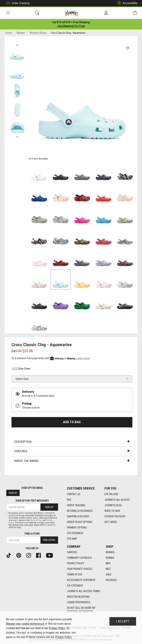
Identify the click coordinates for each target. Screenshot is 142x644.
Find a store (32, 534)
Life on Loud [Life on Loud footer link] (111, 494)
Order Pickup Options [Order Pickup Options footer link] (80, 522)
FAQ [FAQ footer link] (69, 500)
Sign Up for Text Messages (32, 501)
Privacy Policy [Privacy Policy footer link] (76, 564)
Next (17, 136)
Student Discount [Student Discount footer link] (115, 516)
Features (72, 451)
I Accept (123, 621)
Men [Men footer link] (108, 564)
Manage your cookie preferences (25, 624)
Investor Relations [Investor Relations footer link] (78, 597)
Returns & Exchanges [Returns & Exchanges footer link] (80, 511)
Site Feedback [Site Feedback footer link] (75, 533)
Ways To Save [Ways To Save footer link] (112, 511)
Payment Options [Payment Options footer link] (77, 528)
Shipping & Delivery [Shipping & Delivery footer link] (78, 516)
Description (72, 442)
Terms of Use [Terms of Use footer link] (75, 575)
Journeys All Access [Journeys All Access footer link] (117, 500)
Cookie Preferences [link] (79, 602)
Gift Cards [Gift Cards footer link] (111, 522)
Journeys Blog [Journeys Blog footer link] (113, 505)
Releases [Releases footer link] (111, 580)
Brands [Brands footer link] (110, 552)
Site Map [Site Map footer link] (72, 539)
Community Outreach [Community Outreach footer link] (79, 558)
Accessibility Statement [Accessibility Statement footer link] (81, 580)
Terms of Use (36, 520)
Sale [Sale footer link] (109, 575)
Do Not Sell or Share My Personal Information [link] (81, 610)
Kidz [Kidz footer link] (108, 569)
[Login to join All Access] (71, 22)
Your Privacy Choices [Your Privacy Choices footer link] (80, 569)
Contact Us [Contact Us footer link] (74, 494)
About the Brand (72, 461)
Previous (17, 44)
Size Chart (21, 369)
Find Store (49, 540)
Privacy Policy (57, 628)
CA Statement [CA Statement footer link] (75, 586)
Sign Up (13, 493)
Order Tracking (17, 3)
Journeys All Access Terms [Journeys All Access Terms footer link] (83, 591)
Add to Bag (72, 422)
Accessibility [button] (126, 3)
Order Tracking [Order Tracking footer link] (76, 505)
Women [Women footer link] (110, 558)
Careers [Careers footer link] (72, 552)
